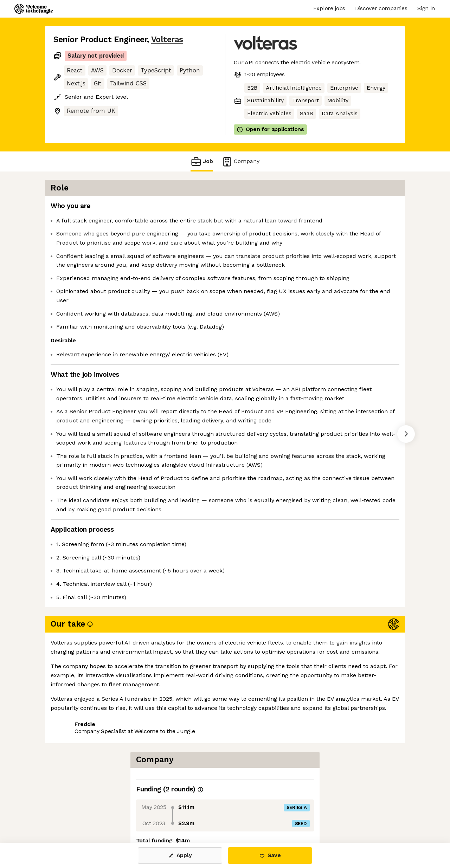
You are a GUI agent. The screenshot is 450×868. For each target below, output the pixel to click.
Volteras (167, 40)
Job (202, 161)
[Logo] (34, 9)
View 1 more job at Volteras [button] (140, 814)
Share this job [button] (73, 814)
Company (240, 161)
